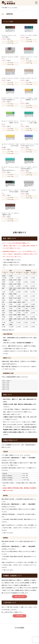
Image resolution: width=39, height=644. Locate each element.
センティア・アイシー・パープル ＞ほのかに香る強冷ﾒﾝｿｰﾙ (10, 99)
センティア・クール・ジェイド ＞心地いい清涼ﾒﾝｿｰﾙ (29, 123)
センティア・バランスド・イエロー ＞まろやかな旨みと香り (10, 146)
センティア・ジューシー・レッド (29, 57)
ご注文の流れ (19, 616)
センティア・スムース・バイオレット (10, 58)
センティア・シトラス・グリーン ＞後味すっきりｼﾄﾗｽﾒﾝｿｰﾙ (10, 123)
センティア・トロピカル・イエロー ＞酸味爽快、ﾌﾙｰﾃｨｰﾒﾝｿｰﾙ (29, 100)
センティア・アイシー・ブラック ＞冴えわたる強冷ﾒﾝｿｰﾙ (10, 192)
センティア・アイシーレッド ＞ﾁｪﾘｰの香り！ (10, 36)
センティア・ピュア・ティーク (28, 78)
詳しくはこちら (20, 596)
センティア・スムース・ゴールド (10, 78)
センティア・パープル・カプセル (29, 35)
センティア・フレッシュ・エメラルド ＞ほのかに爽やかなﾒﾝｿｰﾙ (10, 169)
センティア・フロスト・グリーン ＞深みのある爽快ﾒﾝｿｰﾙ (29, 168)
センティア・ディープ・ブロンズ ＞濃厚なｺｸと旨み (10, 214)
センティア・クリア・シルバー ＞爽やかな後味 (29, 191)
